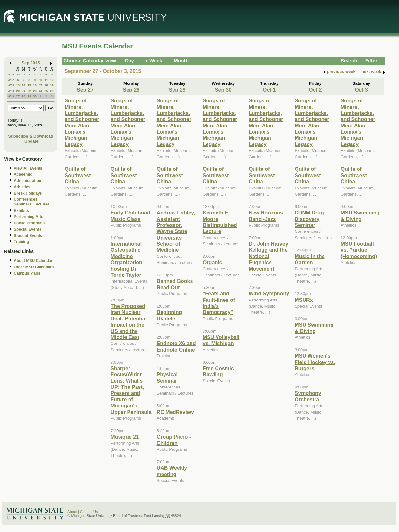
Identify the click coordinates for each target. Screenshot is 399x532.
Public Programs (29, 223)
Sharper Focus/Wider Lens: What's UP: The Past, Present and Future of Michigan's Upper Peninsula (131, 390)
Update (31, 141)
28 (24, 96)
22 (29, 91)
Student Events (28, 236)
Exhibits (21, 211)
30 (18, 74)
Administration (27, 181)
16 (35, 85)
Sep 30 (223, 90)
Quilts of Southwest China (78, 175)
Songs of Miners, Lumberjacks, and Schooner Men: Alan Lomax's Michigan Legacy (82, 122)
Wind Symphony (269, 293)
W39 (11, 91)
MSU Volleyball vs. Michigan (221, 340)
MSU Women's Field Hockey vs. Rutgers (315, 362)
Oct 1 (269, 90)
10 (41, 80)
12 (52, 80)
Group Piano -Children (174, 440)
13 (18, 85)
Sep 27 (85, 90)
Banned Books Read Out (175, 284)
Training (21, 242)
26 (52, 91)
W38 (11, 85)
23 (35, 91)
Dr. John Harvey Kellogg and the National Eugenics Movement (268, 256)
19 (52, 85)
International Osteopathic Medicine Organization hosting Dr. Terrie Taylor (126, 259)
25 (46, 91)
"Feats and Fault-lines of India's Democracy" (219, 303)
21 (24, 91)
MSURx (304, 300)
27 (18, 96)
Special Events (27, 229)
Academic (23, 174)
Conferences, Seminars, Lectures (32, 202)
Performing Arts (29, 217)
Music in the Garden (310, 259)
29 (29, 96)
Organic (213, 262)
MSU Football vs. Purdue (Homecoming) (359, 250)
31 (24, 74)
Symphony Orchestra (308, 396)
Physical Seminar (167, 377)
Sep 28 (131, 90)
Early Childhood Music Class (130, 216)
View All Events (28, 168)
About (72, 512)
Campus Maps (27, 273)
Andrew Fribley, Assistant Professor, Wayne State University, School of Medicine (176, 231)
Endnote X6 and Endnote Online (176, 346)
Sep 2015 (31, 63)
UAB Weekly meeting (172, 471)
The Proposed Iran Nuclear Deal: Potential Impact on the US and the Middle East (129, 322)
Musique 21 (125, 437)
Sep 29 (177, 90)
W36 (11, 74)
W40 (11, 96)
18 (46, 85)
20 (18, 91)
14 (24, 85)
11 (46, 80)
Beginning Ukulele (169, 315)
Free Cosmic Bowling (218, 371)
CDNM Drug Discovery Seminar (309, 219)
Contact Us (89, 512)
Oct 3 (361, 90)
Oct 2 (315, 90)
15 (29, 85)
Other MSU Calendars (34, 267)
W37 (11, 80)
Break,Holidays (28, 193)
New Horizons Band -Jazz (266, 216)
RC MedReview (175, 412)
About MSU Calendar (33, 261)
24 (41, 91)
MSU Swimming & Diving (314, 328)
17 (41, 85)
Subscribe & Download (31, 136)
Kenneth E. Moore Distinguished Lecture (220, 222)
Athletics (22, 187)
